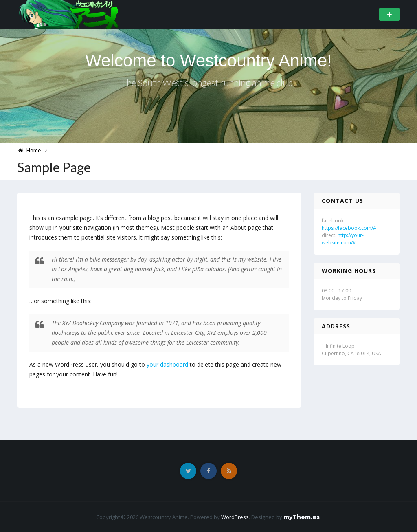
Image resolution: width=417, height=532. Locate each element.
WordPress (235, 517)
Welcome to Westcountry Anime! (208, 60)
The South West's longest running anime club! (208, 82)
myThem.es (302, 517)
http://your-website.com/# (343, 239)
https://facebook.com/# (349, 228)
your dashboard (167, 364)
